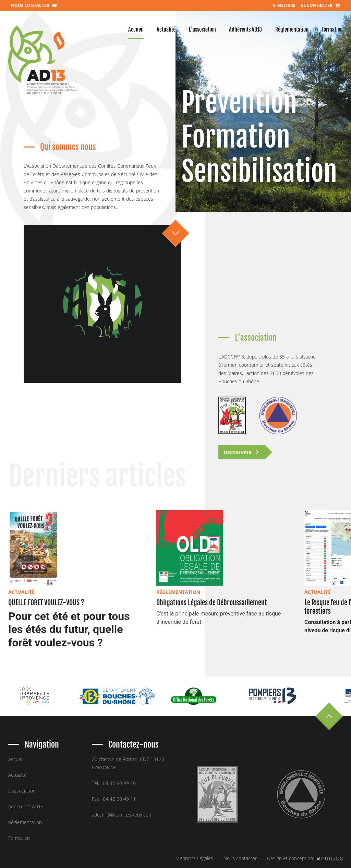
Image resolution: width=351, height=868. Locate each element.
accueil (136, 30)
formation (332, 30)
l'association (202, 30)
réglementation (292, 30)
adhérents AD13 (245, 30)
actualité (166, 30)
